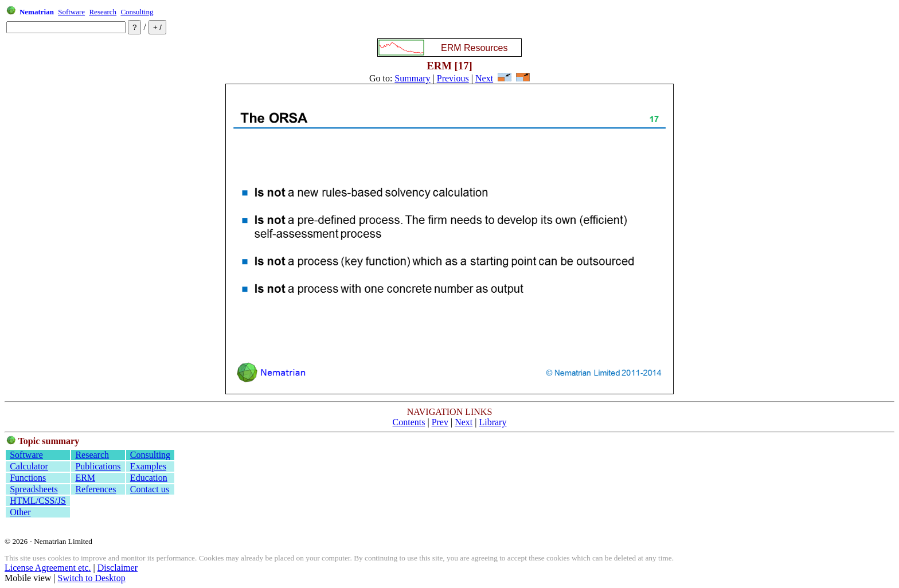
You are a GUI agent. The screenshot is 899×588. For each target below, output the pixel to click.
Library (493, 422)
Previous (453, 78)
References (95, 489)
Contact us (150, 489)
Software (71, 12)
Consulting (137, 12)
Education (149, 478)
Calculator (29, 466)
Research (103, 12)
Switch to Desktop (92, 578)
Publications (98, 466)
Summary (412, 78)
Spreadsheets (34, 489)
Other (20, 512)
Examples (148, 466)
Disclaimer (118, 568)
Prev (440, 422)
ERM (85, 478)
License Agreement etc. (48, 568)
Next (484, 78)
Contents (409, 422)
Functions (28, 478)
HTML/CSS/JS (38, 501)
